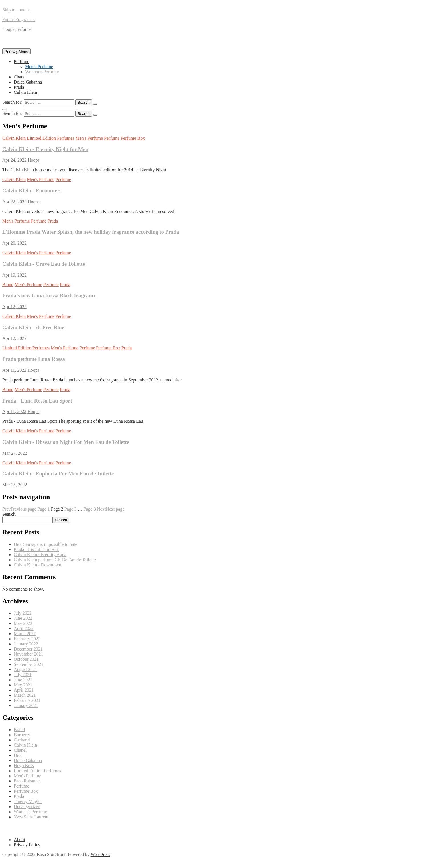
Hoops (34, 160)
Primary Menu (16, 51)
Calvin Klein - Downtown (37, 565)
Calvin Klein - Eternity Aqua (40, 555)
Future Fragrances (19, 20)
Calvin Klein (25, 92)
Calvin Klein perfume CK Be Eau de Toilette (55, 560)
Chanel (20, 77)
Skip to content (16, 10)
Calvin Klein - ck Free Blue (33, 327)
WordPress (100, 854)
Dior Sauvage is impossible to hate (45, 544)
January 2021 (26, 705)
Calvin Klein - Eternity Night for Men (45, 149)
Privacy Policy (27, 845)
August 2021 (25, 669)
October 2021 (26, 659)
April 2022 (24, 628)
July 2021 (23, 675)
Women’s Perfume (42, 72)
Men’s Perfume (39, 67)
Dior (18, 755)
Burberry (22, 735)
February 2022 (27, 639)
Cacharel (22, 740)
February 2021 (27, 700)
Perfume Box (133, 138)
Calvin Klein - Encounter (31, 191)
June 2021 (23, 680)
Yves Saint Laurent (31, 817)
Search (9, 514)
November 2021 (29, 654)
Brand (8, 285)
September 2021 (29, 664)
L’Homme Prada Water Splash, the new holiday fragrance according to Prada (91, 232)
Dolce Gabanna (28, 82)
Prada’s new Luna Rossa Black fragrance (49, 295)
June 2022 (23, 618)
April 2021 (24, 690)
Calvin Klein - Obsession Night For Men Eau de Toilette (66, 442)
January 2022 (26, 644)
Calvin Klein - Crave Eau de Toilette (44, 264)
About (19, 840)
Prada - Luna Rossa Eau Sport (37, 401)
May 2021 (23, 685)
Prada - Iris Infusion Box (36, 549)
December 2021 (28, 649)
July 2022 (23, 613)
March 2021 (25, 695)
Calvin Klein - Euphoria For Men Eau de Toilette (58, 474)
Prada (19, 87)
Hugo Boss (24, 766)
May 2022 (23, 623)
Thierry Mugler (28, 801)
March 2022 (25, 634)
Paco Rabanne (27, 781)
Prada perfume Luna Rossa (34, 359)
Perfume (21, 61)
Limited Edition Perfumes (50, 138)
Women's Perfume (30, 812)
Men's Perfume (89, 138)
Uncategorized (27, 807)
